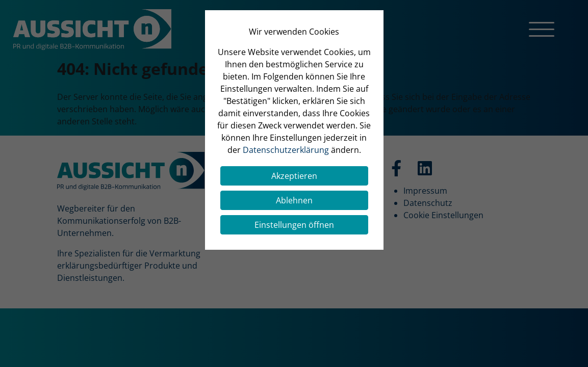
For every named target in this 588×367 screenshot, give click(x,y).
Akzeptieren (294, 176)
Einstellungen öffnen (294, 225)
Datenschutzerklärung (286, 150)
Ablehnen (294, 200)
